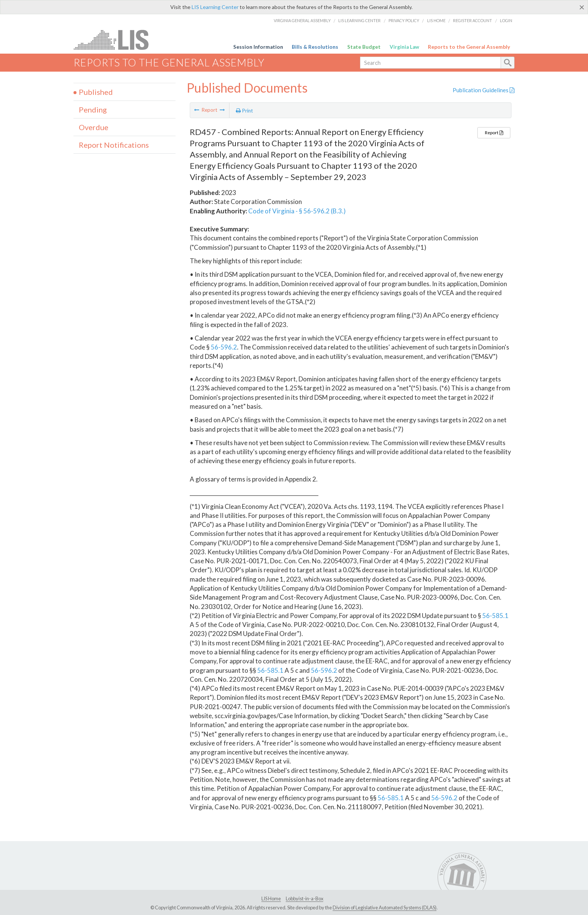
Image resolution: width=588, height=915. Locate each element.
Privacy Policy (404, 20)
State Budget (364, 47)
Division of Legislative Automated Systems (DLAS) (385, 907)
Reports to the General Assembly (469, 47)
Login (506, 20)
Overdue (94, 127)
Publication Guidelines (484, 90)
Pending (93, 109)
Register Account (472, 20)
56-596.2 (224, 347)
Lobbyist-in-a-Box (304, 898)
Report (494, 133)
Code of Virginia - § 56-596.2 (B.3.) (297, 211)
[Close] (582, 7)
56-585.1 (495, 616)
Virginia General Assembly (302, 20)
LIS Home (436, 20)
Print (244, 111)
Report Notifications (114, 145)
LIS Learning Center (215, 7)
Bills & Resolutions (315, 47)
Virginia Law (404, 47)
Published (96, 92)
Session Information (258, 47)
